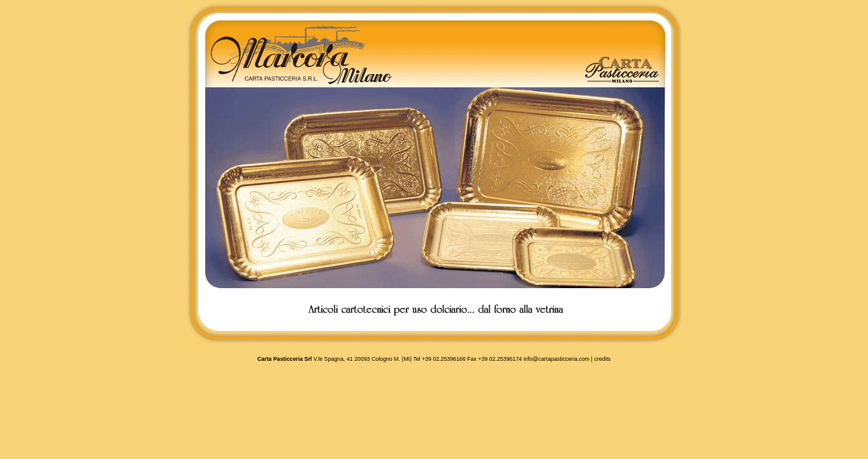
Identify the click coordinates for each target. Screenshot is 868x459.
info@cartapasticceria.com (556, 359)
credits (602, 359)
